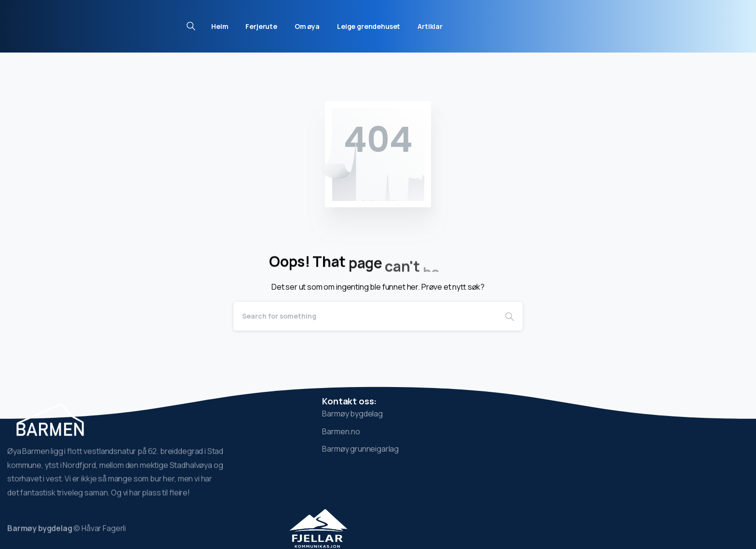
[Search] (365, 316)
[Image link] (319, 528)
